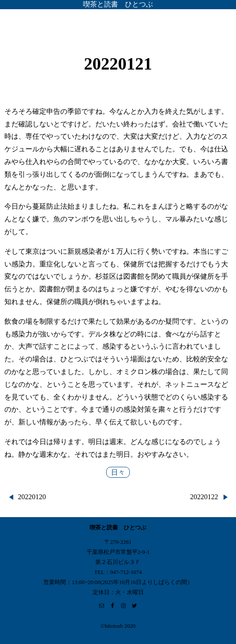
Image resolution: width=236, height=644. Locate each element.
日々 (118, 472)
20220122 (204, 497)
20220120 (32, 497)
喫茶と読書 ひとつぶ (118, 4)
